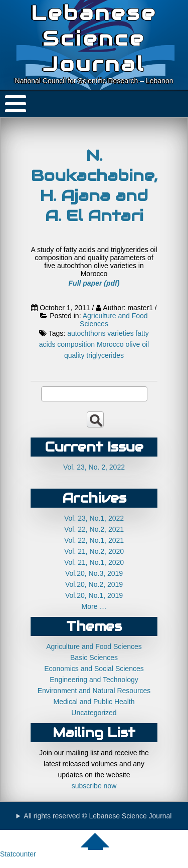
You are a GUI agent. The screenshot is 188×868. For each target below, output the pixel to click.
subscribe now (94, 786)
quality (74, 355)
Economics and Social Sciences (94, 669)
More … (94, 606)
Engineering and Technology (94, 680)
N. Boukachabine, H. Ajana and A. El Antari (94, 185)
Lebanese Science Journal (94, 38)
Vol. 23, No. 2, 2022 (94, 467)
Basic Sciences (94, 658)
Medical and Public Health (94, 702)
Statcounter (18, 854)
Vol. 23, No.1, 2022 (94, 518)
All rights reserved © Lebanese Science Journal (98, 816)
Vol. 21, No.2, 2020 (94, 551)
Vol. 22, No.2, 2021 (94, 529)
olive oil (138, 344)
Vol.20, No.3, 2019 (94, 573)
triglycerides (105, 355)
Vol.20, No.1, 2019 (94, 595)
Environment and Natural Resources (94, 691)
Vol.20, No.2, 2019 (94, 584)
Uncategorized (94, 713)
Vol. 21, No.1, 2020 (94, 562)
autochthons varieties (100, 333)
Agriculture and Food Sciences (94, 646)
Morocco (110, 344)
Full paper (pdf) (94, 283)
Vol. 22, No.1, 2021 (94, 540)
